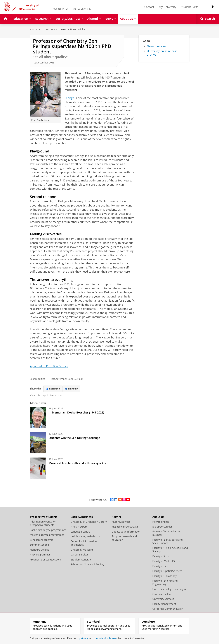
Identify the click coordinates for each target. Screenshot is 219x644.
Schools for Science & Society (87, 565)
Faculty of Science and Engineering (165, 583)
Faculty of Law (160, 567)
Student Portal (190, 7)
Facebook (53, 389)
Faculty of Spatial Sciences (167, 571)
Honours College (40, 550)
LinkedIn (73, 389)
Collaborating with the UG (86, 537)
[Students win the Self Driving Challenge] (38, 443)
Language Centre (80, 532)
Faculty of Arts (161, 557)
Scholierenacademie (42, 540)
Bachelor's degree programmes (48, 530)
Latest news (50, 29)
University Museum (82, 550)
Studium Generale (81, 560)
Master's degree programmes (47, 535)
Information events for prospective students (43, 524)
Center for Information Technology (84, 544)
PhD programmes (40, 555)
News (64, 29)
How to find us (161, 522)
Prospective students (44, 517)
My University (168, 7)
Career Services (80, 555)
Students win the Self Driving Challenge (74, 438)
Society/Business (82, 517)
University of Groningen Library (89, 522)
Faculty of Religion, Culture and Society (170, 550)
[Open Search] (208, 19)
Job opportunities (162, 527)
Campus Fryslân (162, 594)
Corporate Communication (168, 609)
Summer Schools (40, 545)
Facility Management (164, 604)
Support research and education (124, 539)
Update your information (126, 532)
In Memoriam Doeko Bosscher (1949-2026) (76, 413)
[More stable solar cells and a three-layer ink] (38, 469)
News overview (157, 46)
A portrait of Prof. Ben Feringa (49, 366)
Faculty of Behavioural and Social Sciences (168, 542)
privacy (84, 638)
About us (35, 29)
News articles (78, 29)
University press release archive (162, 53)
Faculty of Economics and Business (167, 534)
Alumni (116, 517)
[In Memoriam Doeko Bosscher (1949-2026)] (38, 418)
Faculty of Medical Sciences (168, 562)
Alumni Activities (121, 522)
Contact (149, 7)
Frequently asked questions (46, 560)
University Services (163, 599)
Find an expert (79, 527)
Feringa (69, 98)
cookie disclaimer (106, 638)
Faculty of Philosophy (165, 576)
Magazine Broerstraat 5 (125, 527)
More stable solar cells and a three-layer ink (77, 464)
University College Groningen (169, 589)
